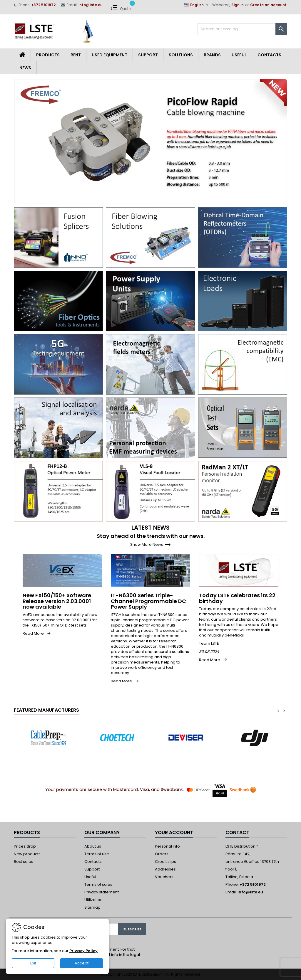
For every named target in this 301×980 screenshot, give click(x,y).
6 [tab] (173, 697)
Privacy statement (102, 892)
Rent (76, 55)
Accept (82, 963)
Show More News (151, 544)
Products (48, 55)
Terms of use (97, 854)
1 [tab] (128, 697)
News (25, 68)
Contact (237, 832)
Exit (33, 963)
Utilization (93, 900)
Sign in (238, 5)
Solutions (181, 55)
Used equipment (109, 55)
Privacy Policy (83, 951)
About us (93, 846)
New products (27, 854)
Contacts (269, 55)
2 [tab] (137, 697)
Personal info (167, 846)
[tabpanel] (62, 595)
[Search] (242, 29)
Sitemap (92, 907)
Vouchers (164, 877)
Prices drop (25, 846)
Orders (162, 854)
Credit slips (165, 862)
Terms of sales (98, 884)
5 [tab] (164, 697)
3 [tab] (146, 697)
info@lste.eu (91, 5)
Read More (33, 633)
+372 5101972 (43, 5)
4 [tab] (155, 697)
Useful (239, 55)
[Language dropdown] (197, 5)
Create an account (268, 5)
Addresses (165, 869)
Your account (174, 832)
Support (148, 55)
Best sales (24, 862)
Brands (212, 55)
